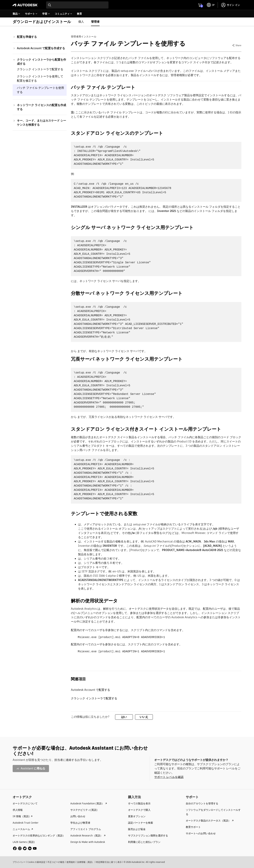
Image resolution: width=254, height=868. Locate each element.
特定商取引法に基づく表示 (109, 862)
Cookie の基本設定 (36, 862)
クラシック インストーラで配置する (40, 69)
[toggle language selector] (211, 5)
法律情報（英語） (85, 862)
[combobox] (77, 5)
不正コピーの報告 (56, 862)
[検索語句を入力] (77, 5)
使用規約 (71, 862)
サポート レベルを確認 (169, 777)
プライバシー (19, 862)
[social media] (25, 848)
